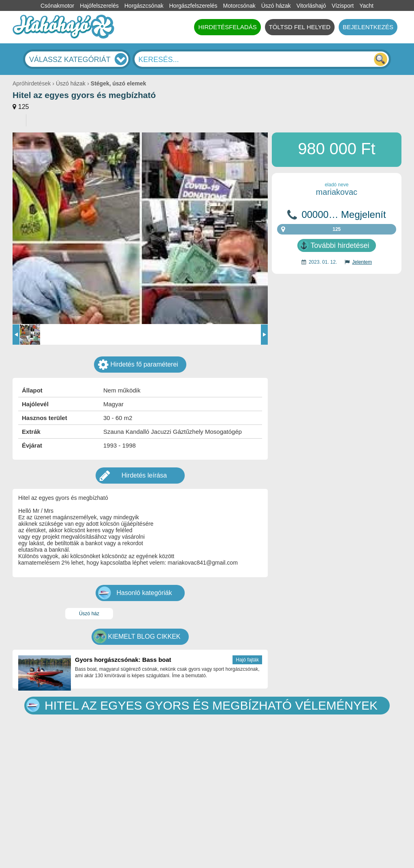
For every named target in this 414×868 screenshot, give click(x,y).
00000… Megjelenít (344, 215)
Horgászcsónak (144, 6)
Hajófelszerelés (99, 6)
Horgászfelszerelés (193, 6)
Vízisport (343, 6)
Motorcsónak (239, 6)
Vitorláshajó (311, 6)
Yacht (366, 6)
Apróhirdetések (32, 83)
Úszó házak (276, 6)
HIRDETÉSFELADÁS (227, 27)
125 (24, 107)
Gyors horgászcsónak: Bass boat (123, 660)
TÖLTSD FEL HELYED (300, 27)
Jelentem (362, 262)
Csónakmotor (57, 6)
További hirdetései (340, 245)
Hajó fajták (247, 660)
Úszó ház (89, 614)
